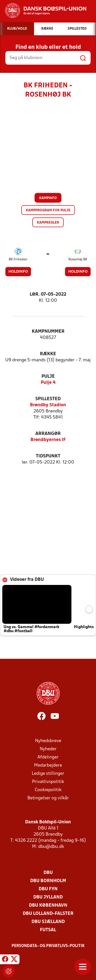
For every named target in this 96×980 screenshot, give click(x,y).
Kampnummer (48, 332)
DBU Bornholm (48, 881)
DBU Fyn (48, 889)
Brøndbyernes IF (48, 440)
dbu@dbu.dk (51, 847)
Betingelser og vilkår (48, 798)
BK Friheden (18, 260)
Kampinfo (48, 198)
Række (48, 354)
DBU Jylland (48, 897)
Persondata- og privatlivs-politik (48, 946)
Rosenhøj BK (78, 260)
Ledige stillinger (48, 774)
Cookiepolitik (48, 790)
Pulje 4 (48, 383)
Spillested (48, 399)
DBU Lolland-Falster (48, 914)
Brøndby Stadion (48, 405)
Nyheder (48, 749)
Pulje (48, 377)
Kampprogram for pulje (48, 210)
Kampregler (48, 223)
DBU (48, 873)
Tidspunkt (48, 456)
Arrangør (48, 434)
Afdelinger (48, 757)
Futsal (48, 930)
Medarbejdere (48, 765)
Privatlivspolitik (48, 782)
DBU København (48, 906)
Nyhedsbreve (48, 741)
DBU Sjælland (48, 922)
